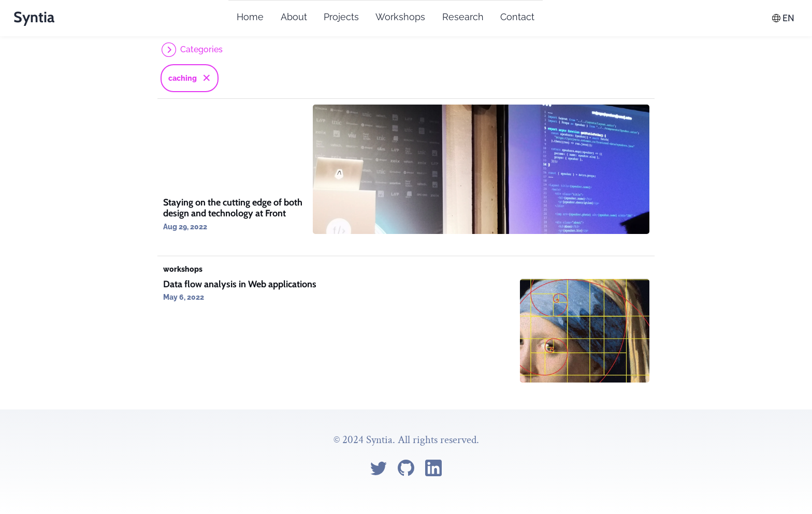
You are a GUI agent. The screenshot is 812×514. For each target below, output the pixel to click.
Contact (517, 17)
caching (183, 78)
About (294, 17)
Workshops (400, 17)
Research (463, 17)
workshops (183, 269)
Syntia (34, 17)
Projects (341, 17)
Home (250, 17)
